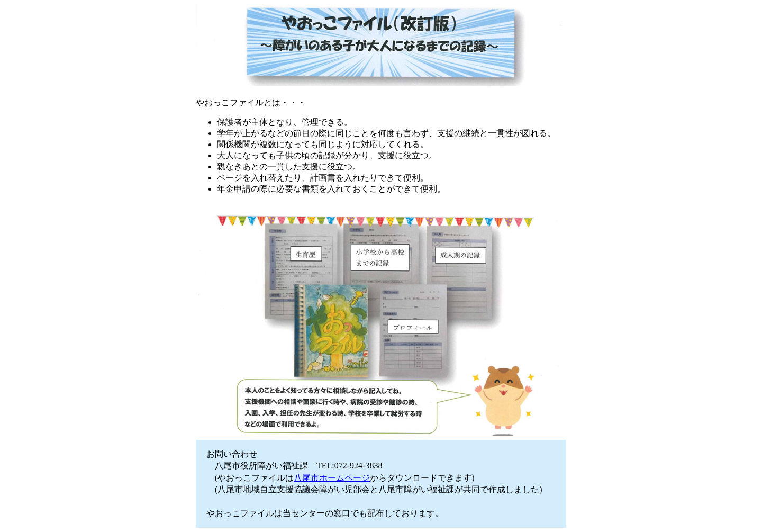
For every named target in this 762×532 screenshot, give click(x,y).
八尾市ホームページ (332, 478)
